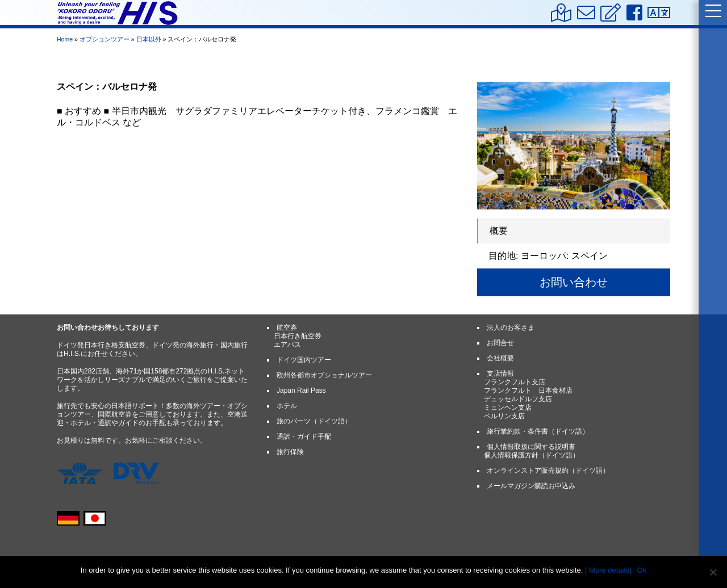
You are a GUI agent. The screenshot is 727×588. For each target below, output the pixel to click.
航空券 (287, 327)
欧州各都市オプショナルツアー (324, 375)
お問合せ (500, 343)
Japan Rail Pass (301, 390)
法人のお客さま (511, 327)
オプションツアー (105, 39)
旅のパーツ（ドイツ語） (314, 421)
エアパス (287, 345)
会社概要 (500, 358)
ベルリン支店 (504, 416)
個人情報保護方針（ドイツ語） (532, 455)
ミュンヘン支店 (508, 408)
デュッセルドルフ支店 (518, 399)
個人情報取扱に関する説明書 (531, 447)
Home (65, 39)
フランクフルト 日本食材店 (528, 390)
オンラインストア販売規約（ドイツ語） (548, 471)
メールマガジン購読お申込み (531, 486)
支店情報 (500, 373)
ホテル (287, 406)
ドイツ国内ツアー (304, 360)
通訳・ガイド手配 (304, 436)
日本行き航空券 (298, 336)
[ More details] (608, 570)
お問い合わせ (574, 282)
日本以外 (149, 39)
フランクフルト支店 (515, 382)
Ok (642, 570)
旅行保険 (290, 452)
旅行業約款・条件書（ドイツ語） (538, 431)
